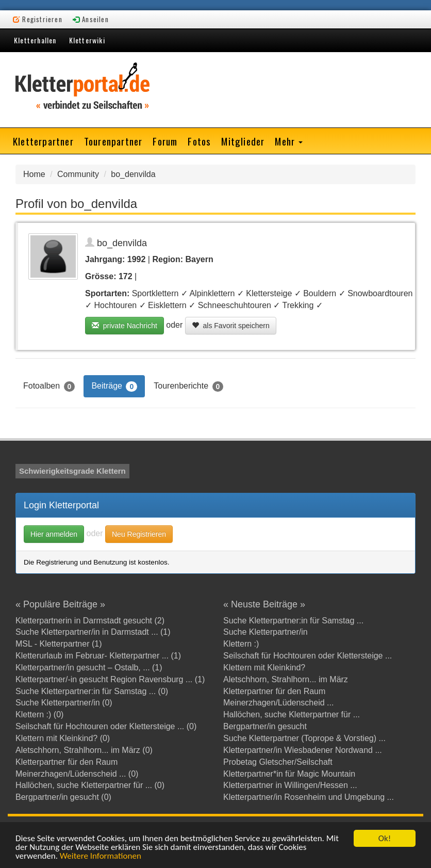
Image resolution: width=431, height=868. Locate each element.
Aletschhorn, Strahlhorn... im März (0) (84, 750)
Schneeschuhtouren (235, 305)
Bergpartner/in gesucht (265, 726)
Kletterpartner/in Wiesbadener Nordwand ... (303, 750)
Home (34, 174)
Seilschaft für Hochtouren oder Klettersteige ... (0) (106, 726)
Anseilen (91, 19)
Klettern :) (241, 644)
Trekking (298, 305)
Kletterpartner (43, 141)
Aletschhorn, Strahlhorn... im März (286, 679)
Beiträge (114, 387)
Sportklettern (155, 293)
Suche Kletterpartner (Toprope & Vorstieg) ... (304, 738)
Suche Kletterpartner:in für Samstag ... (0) (92, 691)
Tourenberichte (188, 387)
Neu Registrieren (139, 534)
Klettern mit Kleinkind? (264, 668)
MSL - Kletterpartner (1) (59, 644)
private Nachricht (125, 326)
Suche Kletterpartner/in (266, 632)
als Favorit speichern (231, 326)
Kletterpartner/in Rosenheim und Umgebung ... (309, 797)
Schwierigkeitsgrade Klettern (72, 471)
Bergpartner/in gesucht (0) (63, 797)
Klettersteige (269, 293)
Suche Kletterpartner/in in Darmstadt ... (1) (93, 632)
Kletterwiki (87, 40)
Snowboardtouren (380, 293)
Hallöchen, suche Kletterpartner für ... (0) (90, 785)
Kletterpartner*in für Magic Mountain (289, 774)
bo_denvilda (133, 174)
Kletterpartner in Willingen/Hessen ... (290, 785)
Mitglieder (243, 141)
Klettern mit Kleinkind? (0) (63, 738)
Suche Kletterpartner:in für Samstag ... (293, 621)
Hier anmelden (54, 534)
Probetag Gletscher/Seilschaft (278, 762)
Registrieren (38, 19)
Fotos (199, 141)
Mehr (289, 141)
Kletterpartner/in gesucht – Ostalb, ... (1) (89, 668)
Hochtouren (115, 305)
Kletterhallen (35, 40)
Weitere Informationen (101, 856)
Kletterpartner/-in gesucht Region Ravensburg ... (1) (110, 679)
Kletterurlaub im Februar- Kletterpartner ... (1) (98, 656)
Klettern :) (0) (39, 714)
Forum (165, 141)
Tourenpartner (113, 141)
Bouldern (320, 293)
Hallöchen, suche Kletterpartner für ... (292, 714)
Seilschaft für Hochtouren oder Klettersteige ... (308, 656)
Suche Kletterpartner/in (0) (64, 703)
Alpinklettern (212, 293)
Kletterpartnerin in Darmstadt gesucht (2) (90, 621)
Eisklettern (167, 305)
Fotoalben (49, 387)
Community (78, 174)
